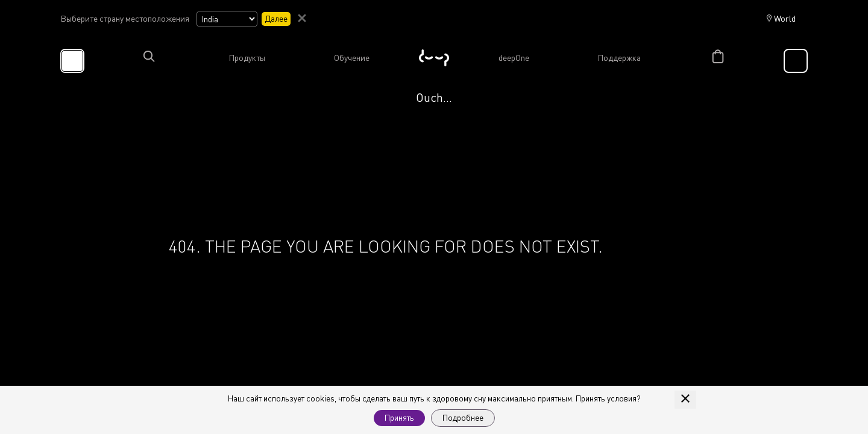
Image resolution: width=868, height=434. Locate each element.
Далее (276, 18)
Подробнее (463, 418)
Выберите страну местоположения (125, 19)
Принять (399, 418)
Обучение (352, 58)
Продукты (247, 58)
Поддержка (619, 58)
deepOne (514, 58)
